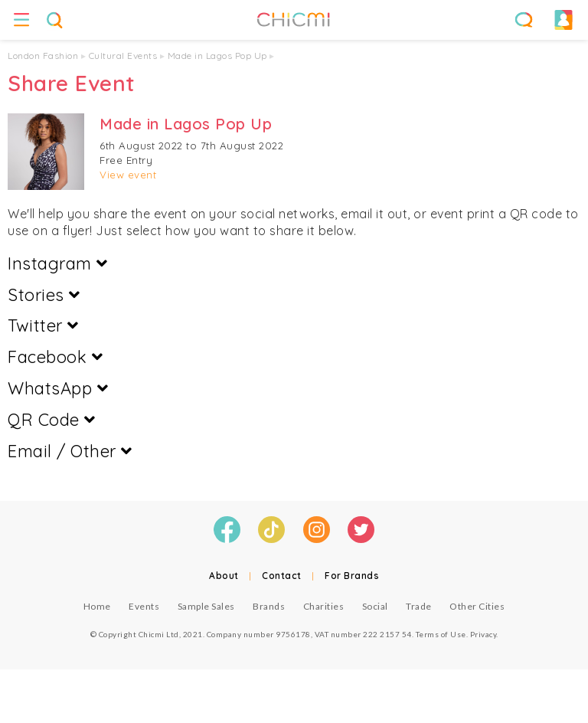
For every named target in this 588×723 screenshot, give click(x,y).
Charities (324, 606)
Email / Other (70, 451)
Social (375, 606)
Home (97, 606)
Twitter (43, 326)
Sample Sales (206, 606)
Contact (282, 576)
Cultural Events (123, 56)
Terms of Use (441, 634)
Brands (269, 606)
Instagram (58, 263)
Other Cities (477, 606)
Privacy (483, 634)
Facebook (55, 357)
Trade (419, 606)
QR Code (52, 420)
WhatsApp (58, 388)
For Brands (352, 576)
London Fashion (43, 56)
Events (144, 606)
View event (128, 175)
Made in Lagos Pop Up (217, 56)
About (224, 576)
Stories (44, 295)
